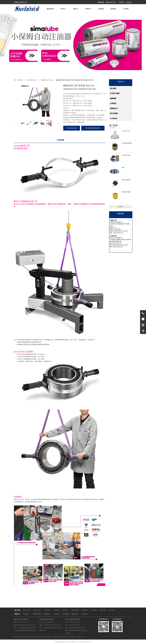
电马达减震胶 (126, 180)
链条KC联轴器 (126, 192)
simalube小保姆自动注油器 (126, 131)
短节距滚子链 (126, 155)
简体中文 (122, 2)
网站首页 (20, 80)
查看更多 (121, 207)
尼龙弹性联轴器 (127, 143)
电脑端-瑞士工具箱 (47, 80)
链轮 (123, 168)
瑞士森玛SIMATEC (32, 80)
